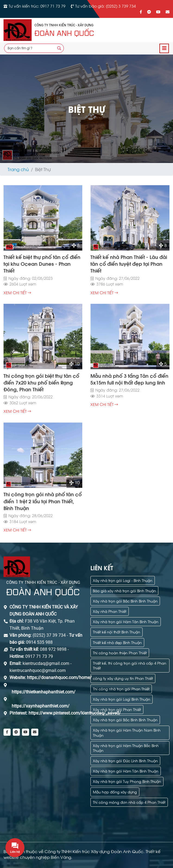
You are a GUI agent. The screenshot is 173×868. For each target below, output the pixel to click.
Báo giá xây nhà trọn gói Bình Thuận (124, 590)
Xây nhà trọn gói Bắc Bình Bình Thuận (125, 601)
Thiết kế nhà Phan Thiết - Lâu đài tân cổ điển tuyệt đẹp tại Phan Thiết (129, 263)
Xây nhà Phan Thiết (110, 611)
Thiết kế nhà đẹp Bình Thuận (117, 642)
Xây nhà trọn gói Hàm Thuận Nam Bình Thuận (127, 732)
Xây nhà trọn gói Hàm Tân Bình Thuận (126, 621)
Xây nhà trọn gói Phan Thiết (117, 709)
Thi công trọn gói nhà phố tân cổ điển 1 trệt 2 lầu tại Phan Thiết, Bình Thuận (43, 501)
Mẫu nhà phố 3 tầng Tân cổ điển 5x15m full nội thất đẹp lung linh (129, 379)
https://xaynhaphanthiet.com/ (41, 706)
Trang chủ (18, 169)
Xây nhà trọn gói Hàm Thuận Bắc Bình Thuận (126, 748)
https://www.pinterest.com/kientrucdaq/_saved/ (74, 713)
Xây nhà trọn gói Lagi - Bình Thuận (123, 580)
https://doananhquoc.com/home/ (59, 678)
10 (74, 364)
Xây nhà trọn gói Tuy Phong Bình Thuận (127, 781)
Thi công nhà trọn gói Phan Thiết (121, 689)
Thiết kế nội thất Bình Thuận (117, 632)
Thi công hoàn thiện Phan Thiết (120, 653)
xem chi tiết (17, 293)
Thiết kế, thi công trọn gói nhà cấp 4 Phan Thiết (130, 665)
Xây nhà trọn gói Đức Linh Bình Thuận (125, 760)
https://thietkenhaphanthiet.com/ (44, 692)
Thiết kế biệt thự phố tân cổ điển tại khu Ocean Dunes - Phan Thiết (42, 263)
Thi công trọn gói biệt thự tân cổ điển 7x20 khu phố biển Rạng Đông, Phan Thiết (41, 382)
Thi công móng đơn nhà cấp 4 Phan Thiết (129, 802)
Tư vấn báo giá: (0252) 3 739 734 (106, 6)
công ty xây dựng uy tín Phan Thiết (123, 678)
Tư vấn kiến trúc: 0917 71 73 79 (37, 6)
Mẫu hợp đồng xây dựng (115, 792)
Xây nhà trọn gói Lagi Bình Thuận (122, 699)
